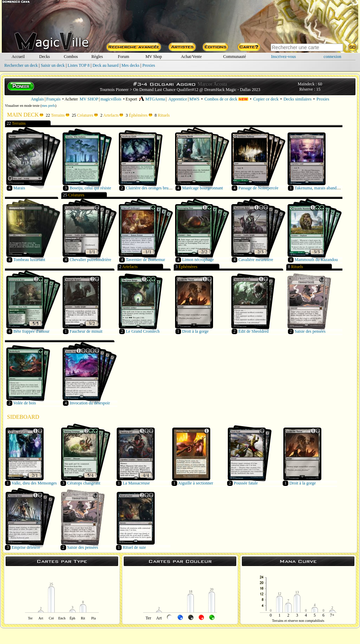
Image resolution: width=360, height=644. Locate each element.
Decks (45, 57)
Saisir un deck (53, 65)
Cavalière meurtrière (256, 260)
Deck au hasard (105, 65)
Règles (97, 57)
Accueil (18, 57)
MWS (195, 99)
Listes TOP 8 (78, 65)
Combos (71, 57)
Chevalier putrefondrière (90, 260)
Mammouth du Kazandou (316, 260)
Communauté (235, 57)
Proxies (149, 65)
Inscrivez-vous (284, 57)
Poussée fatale (246, 483)
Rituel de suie (134, 547)
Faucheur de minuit (86, 331)
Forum (123, 57)
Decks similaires (297, 99)
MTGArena (152, 99)
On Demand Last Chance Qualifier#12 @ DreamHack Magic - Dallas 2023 (197, 90)
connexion (333, 57)
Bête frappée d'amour (31, 331)
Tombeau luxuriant (29, 260)
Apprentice (178, 99)
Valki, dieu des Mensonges (34, 483)
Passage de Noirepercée (258, 188)
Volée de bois (25, 403)
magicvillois (111, 99)
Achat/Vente (191, 57)
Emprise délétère (26, 547)
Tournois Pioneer (114, 90)
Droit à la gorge (195, 331)
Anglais (37, 99)
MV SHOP (89, 99)
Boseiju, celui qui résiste (90, 188)
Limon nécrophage (198, 260)
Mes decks (131, 65)
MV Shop (154, 57)
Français (53, 99)
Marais (19, 188)
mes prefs (48, 106)
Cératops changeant (84, 483)
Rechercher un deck (21, 65)
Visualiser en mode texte (22, 106)
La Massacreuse (136, 483)
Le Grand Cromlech (143, 331)
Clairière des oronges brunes (150, 188)
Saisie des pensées (310, 331)
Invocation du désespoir (90, 403)
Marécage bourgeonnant (202, 188)
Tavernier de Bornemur (146, 260)
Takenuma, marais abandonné (320, 188)
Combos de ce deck (226, 99)
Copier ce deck (266, 99)
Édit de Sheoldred (253, 331)
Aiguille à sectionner (195, 483)
